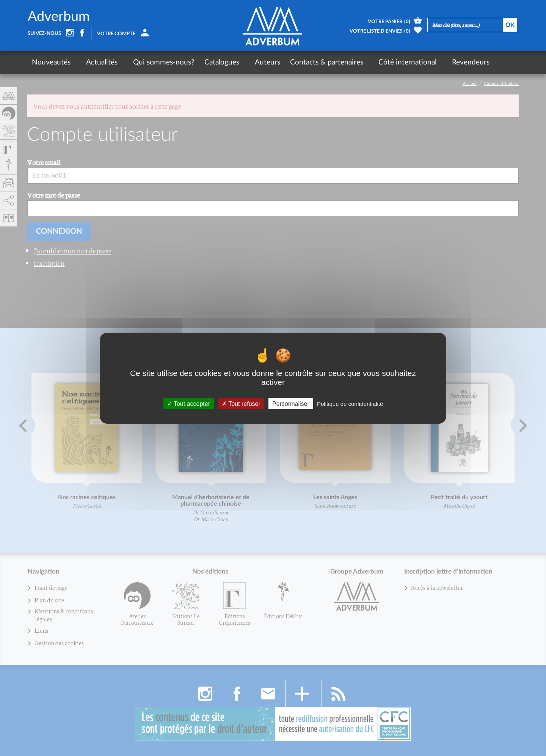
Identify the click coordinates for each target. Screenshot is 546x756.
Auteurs (250, 62)
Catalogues (210, 62)
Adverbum (59, 17)
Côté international (385, 62)
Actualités (96, 62)
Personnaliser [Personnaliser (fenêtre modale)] (291, 403)
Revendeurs (443, 62)
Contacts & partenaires (310, 62)
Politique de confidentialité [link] (350, 403)
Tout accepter (189, 403)
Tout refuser (241, 403)
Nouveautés (51, 62)
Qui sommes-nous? (152, 62)
